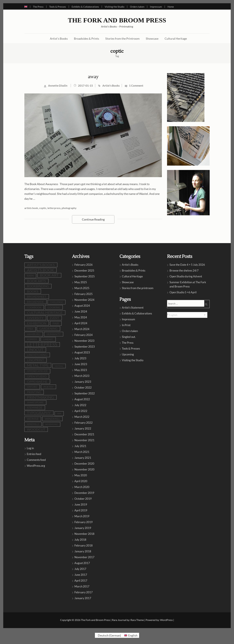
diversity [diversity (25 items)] (35, 318)
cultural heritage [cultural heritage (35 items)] (45, 313)
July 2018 (80, 540)
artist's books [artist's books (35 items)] (41, 265)
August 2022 (82, 399)
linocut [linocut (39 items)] (35, 350)
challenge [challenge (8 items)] (57, 302)
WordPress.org (36, 466)
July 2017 (80, 569)
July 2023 (80, 358)
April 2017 (81, 581)
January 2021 (83, 458)
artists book (31, 208)
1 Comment (136, 86)
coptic (43, 208)
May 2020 (81, 475)
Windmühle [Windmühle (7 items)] (52, 424)
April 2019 (81, 510)
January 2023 (83, 382)
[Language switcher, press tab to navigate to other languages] (187, 315)
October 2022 (83, 387)
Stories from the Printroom (122, 39)
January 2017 (83, 598)
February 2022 (84, 423)
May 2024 (81, 317)
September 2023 (85, 347)
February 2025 (84, 294)
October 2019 (83, 499)
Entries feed (34, 454)
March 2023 (82, 376)
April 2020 (81, 481)
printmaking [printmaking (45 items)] (40, 397)
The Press (38, 7)
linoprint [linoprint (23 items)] (36, 360)
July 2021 (80, 446)
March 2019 (82, 516)
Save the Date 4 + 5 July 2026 (187, 265)
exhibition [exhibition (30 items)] (37, 323)
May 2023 (81, 370)
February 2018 (84, 545)
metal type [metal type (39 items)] (38, 365)
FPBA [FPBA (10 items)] (30, 329)
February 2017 (84, 592)
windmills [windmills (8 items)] (33, 424)
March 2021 (82, 452)
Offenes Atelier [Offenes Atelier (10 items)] (37, 371)
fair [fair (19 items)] (56, 323)
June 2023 (81, 364)
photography (69, 208)
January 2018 (83, 551)
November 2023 (84, 341)
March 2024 (82, 329)
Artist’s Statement (133, 308)
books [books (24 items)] (33, 291)
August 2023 (82, 352)
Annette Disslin (58, 86)
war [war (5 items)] (59, 413)
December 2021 (84, 434)
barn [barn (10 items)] (30, 276)
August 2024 (82, 306)
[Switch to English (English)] (131, 635)
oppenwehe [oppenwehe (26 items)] (37, 382)
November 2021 (84, 440)
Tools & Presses (58, 7)
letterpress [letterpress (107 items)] (42, 345)
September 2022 (85, 393)
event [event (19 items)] (55, 318)
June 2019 (81, 504)
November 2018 (84, 534)
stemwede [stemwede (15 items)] (35, 408)
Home (171, 7)
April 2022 (81, 411)
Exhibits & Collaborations (85, 7)
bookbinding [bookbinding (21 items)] (38, 286)
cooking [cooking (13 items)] (54, 307)
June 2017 (81, 575)
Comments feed (36, 460)
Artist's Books (111, 86)
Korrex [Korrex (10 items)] (32, 339)
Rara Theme (137, 620)
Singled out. (129, 337)
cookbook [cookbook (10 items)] (34, 307)
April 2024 (81, 323)
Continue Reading (93, 219)
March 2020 (82, 487)
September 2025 (85, 276)
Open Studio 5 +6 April (183, 292)
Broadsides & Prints (87, 39)
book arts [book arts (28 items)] (36, 281)
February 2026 (84, 265)
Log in (30, 448)
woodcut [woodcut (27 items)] (36, 429)
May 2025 (81, 282)
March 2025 (82, 288)
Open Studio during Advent (186, 276)
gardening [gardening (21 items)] (48, 329)
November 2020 (84, 469)
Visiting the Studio (114, 7)
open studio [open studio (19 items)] (37, 376)
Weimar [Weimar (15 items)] (33, 419)
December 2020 (84, 464)
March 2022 (82, 417)
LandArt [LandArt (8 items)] (48, 339)
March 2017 (82, 586)
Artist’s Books (59, 39)
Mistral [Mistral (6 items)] (59, 366)
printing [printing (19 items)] (34, 392)
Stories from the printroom (138, 288)
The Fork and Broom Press (117, 20)
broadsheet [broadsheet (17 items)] (37, 297)
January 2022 (83, 428)
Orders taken (137, 7)
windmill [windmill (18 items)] (52, 419)
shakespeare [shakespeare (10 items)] (35, 402)
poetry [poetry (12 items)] (49, 387)
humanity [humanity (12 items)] (54, 334)
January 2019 (83, 528)
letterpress (54, 208)
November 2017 (84, 557)
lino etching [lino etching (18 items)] (37, 355)
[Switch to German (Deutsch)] (109, 635)
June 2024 (81, 311)
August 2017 (82, 563)
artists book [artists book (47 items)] (40, 270)
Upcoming (128, 354)
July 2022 (80, 405)
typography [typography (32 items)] (39, 413)
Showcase (152, 39)
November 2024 (84, 300)
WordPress (166, 620)
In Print (126, 325)
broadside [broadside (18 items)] (35, 302)
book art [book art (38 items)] (49, 275)
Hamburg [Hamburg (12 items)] (34, 334)
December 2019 (84, 493)
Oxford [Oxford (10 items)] (32, 387)
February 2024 (84, 335)
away (93, 77)
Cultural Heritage (176, 39)
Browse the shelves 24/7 (184, 270)
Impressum (156, 7)
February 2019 (84, 522)
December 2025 (84, 270)
